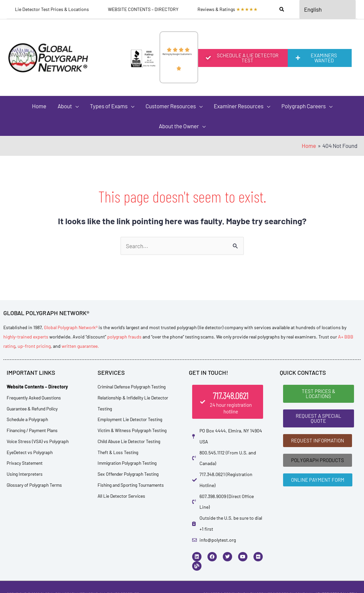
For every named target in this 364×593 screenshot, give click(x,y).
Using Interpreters (25, 474)
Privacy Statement (25, 463)
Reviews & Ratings (228, 9)
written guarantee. (80, 346)
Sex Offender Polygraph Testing (129, 474)
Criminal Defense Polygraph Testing (133, 387)
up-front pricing (34, 346)
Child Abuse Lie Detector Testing (131, 441)
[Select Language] (328, 9)
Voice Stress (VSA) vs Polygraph (38, 441)
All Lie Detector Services (122, 496)
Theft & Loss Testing (119, 452)
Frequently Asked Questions (35, 398)
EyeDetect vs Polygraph (30, 452)
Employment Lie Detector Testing (131, 419)
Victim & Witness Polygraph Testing (134, 430)
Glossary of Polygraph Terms (35, 485)
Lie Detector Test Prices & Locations (52, 9)
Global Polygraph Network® (71, 327)
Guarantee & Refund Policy (34, 409)
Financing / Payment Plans (34, 430)
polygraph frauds (124, 337)
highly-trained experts (26, 337)
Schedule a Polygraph (28, 419)
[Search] (282, 9)
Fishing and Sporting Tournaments (133, 485)
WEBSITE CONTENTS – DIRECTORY (143, 9)
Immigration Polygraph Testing (129, 463)
